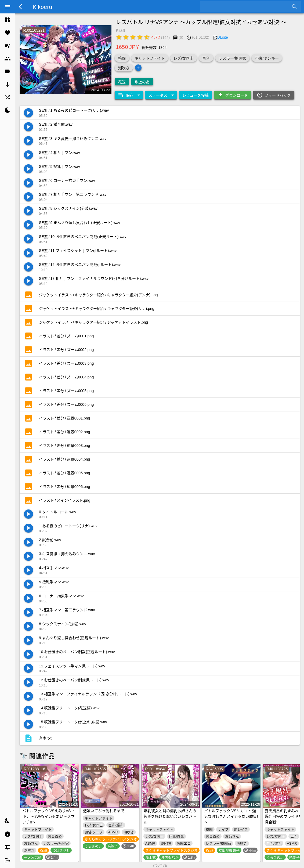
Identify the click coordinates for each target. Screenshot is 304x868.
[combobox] (246, 7)
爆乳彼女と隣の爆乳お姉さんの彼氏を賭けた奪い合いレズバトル (170, 816)
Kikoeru (43, 6)
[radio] (119, 37)
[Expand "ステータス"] (161, 95)
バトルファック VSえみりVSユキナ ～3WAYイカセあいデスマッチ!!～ (48, 816)
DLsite (223, 37)
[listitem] (8, 20)
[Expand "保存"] (129, 95)
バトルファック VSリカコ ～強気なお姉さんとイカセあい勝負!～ (231, 816)
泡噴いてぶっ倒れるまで (104, 811)
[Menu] (8, 7)
